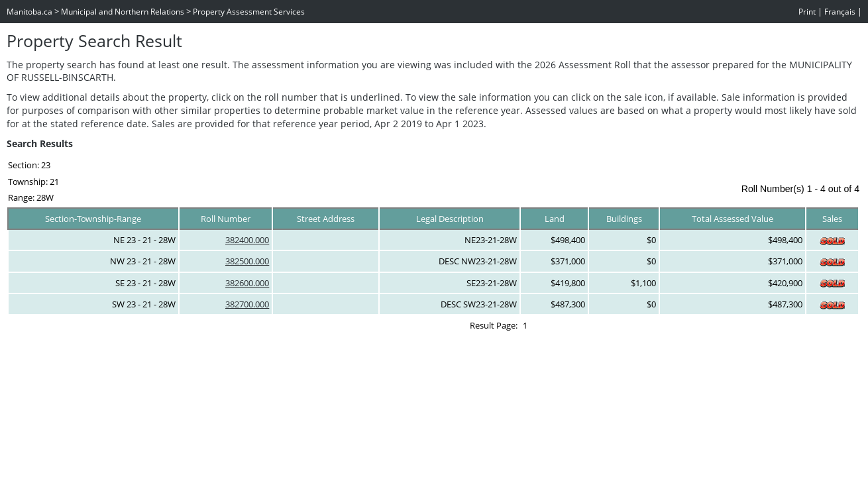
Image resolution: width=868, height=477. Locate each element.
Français (840, 12)
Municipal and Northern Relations (123, 12)
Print (807, 12)
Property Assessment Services (249, 12)
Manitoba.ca (29, 12)
